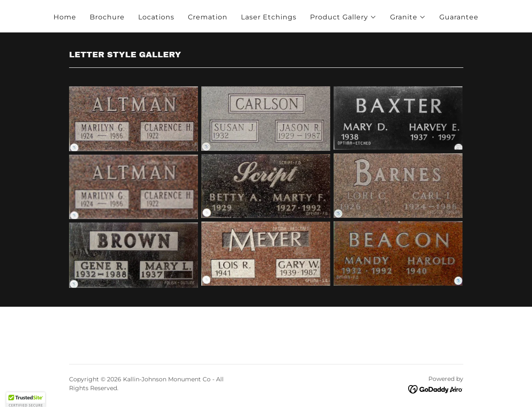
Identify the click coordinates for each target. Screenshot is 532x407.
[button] (343, 17)
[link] (436, 389)
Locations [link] (156, 17)
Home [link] (65, 17)
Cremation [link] (208, 17)
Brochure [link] (107, 17)
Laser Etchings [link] (269, 17)
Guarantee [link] (459, 17)
